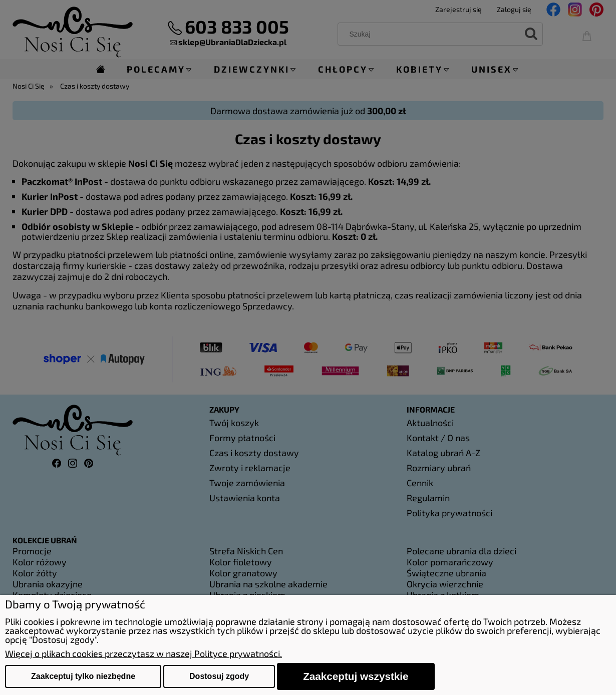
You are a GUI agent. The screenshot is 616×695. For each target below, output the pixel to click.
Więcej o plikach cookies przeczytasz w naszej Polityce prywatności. (143, 653)
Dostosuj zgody (219, 676)
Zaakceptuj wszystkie (356, 676)
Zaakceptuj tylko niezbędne (83, 676)
